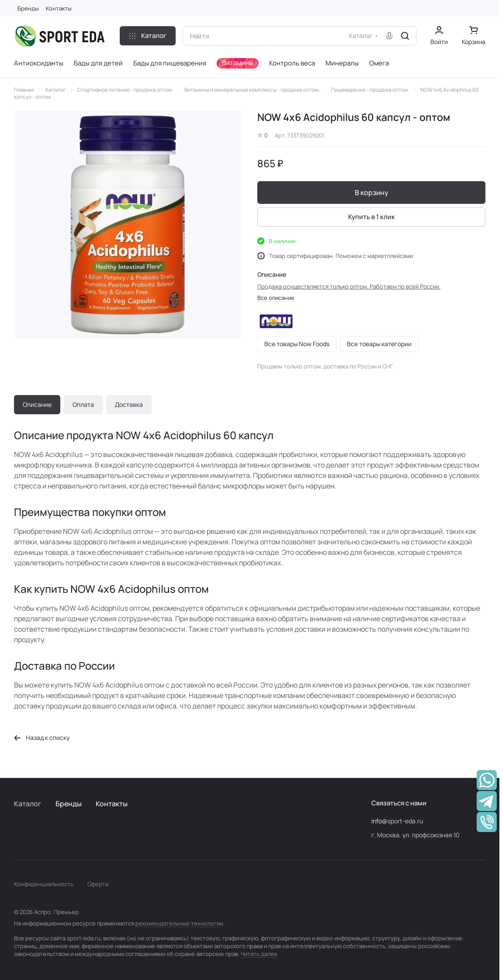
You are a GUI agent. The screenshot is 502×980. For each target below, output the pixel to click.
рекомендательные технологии (179, 923)
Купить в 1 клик (371, 217)
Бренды (69, 804)
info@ (379, 821)
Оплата (83, 404)
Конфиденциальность (44, 884)
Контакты (112, 804)
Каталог (28, 804)
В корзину (371, 193)
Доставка (129, 404)
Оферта (98, 884)
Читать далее (259, 954)
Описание (37, 404)
